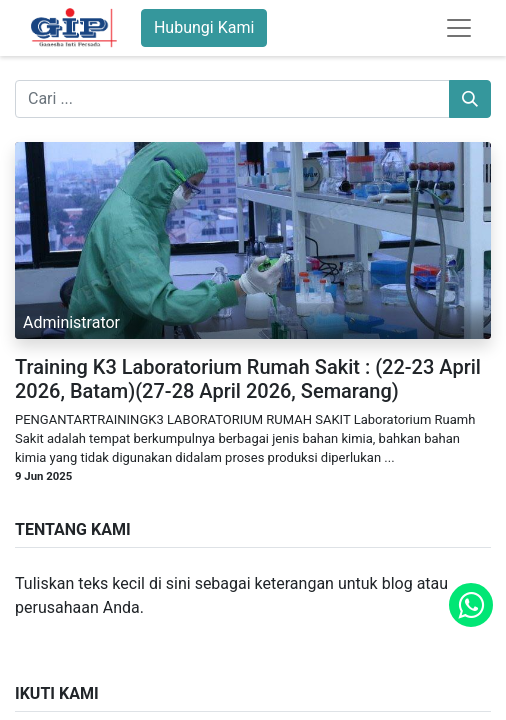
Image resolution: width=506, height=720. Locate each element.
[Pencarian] (470, 99)
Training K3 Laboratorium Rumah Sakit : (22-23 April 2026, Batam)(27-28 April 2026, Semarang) (248, 379)
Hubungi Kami (204, 27)
